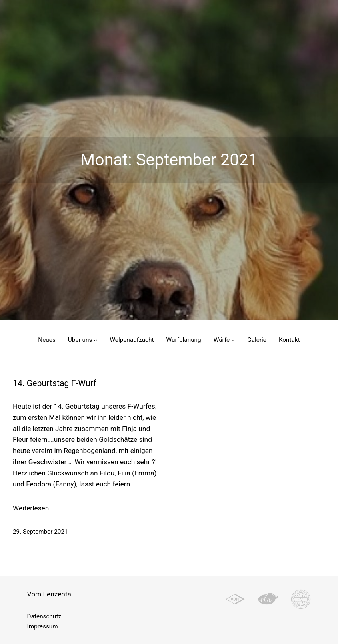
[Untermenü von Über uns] (95, 340)
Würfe (222, 340)
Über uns (80, 340)
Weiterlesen (31, 508)
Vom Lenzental (50, 594)
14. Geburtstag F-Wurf (55, 383)
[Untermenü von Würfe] (233, 340)
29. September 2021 (40, 532)
